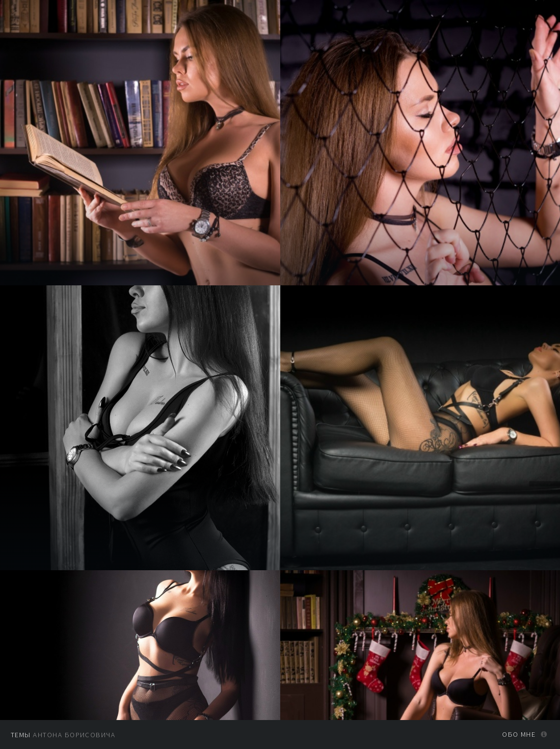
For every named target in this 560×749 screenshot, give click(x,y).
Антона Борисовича (63, 735)
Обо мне (519, 734)
